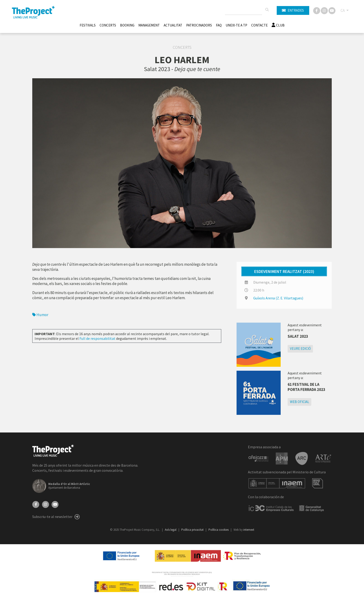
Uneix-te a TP (236, 25)
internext (249, 530)
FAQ (219, 25)
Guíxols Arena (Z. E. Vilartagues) (278, 298)
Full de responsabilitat (97, 338)
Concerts (108, 25)
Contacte (259, 25)
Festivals (88, 25)
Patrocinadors (199, 25)
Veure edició (300, 349)
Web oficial (300, 402)
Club (278, 25)
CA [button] (343, 10)
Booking (127, 25)
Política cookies (219, 530)
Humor (40, 315)
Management (149, 25)
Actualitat (173, 25)
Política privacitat (193, 530)
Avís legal (171, 530)
